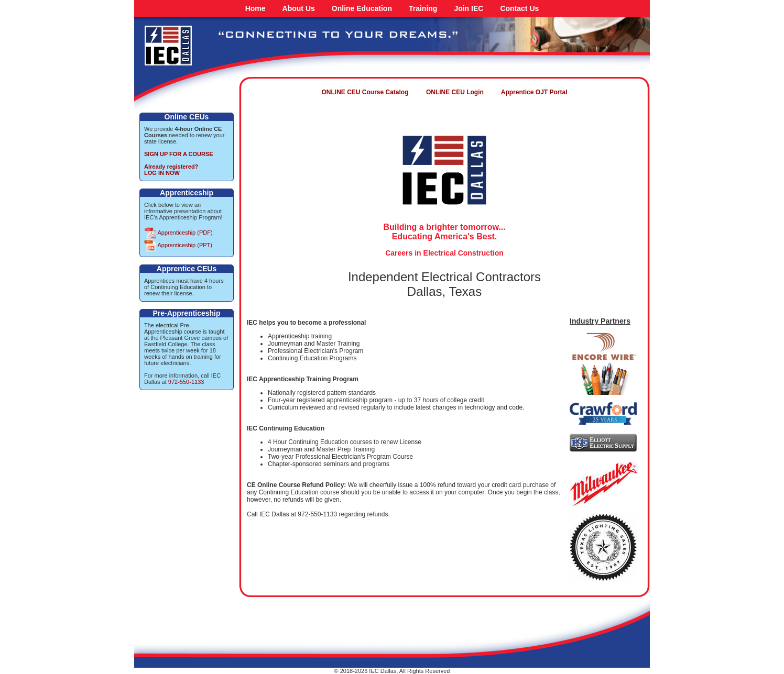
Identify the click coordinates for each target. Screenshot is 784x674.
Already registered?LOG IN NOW (171, 170)
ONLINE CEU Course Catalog (365, 92)
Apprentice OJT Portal (534, 92)
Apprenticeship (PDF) (178, 233)
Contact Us (519, 8)
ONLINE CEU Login (455, 92)
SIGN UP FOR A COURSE (179, 154)
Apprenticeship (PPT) (178, 245)
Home (255, 8)
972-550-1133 (186, 382)
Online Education (362, 8)
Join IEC (469, 8)
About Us (299, 8)
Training (423, 8)
